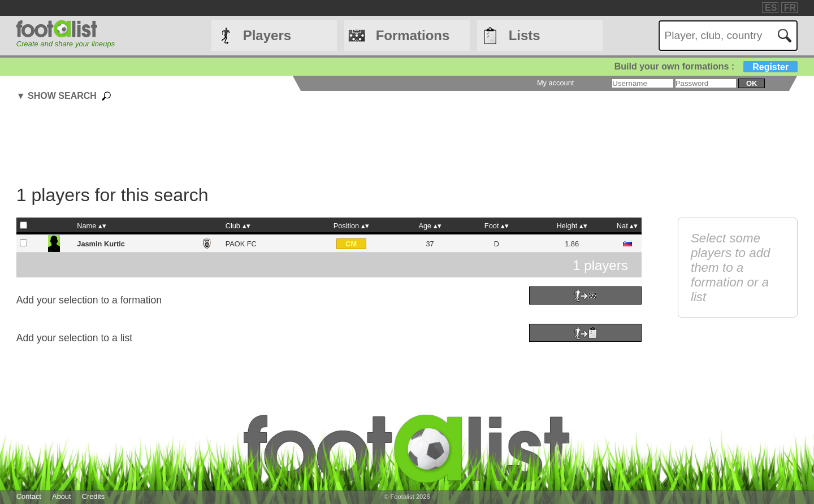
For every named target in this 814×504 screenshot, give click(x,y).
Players (267, 35)
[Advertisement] (329, 145)
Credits (94, 496)
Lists (525, 35)
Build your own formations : (706, 66)
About (61, 496)
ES (771, 8)
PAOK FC (241, 244)
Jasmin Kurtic (101, 244)
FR (790, 8)
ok (752, 83)
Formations (413, 35)
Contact (29, 496)
